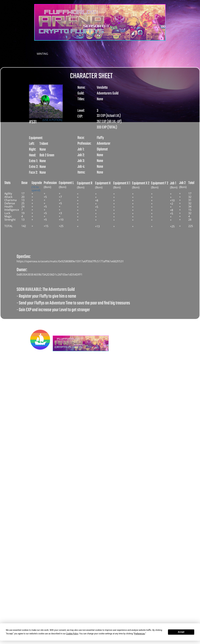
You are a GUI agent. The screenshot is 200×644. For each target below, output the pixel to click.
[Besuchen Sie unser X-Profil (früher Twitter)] (118, 340)
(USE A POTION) (52, 120)
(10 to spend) (36, 189)
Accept (181, 632)
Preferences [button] (139, 634)
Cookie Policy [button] (72, 634)
